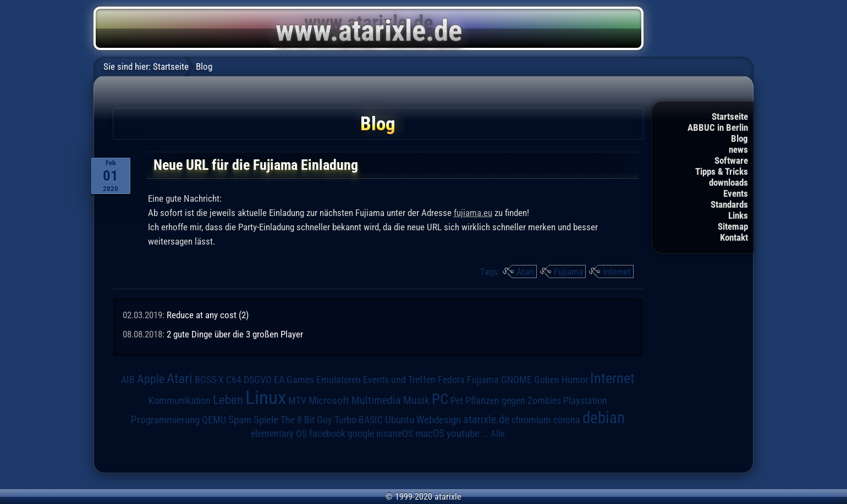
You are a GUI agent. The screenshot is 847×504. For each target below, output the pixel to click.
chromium (531, 420)
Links (738, 215)
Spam (240, 420)
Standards (729, 204)
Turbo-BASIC (359, 420)
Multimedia (376, 400)
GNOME (516, 380)
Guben (547, 380)
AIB (128, 380)
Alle (498, 434)
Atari (525, 272)
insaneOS (395, 434)
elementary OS (279, 433)
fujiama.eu (473, 213)
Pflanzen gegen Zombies (513, 401)
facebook (327, 434)
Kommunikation (180, 400)
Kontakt (734, 237)
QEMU (214, 420)
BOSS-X (209, 380)
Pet (457, 401)
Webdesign (439, 420)
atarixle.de (486, 420)
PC (440, 399)
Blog (739, 139)
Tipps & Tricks (722, 171)
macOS (430, 434)
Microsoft (329, 400)
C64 (234, 380)
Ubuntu (400, 420)
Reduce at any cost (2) (208, 315)
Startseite (730, 117)
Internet (617, 272)
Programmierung (165, 420)
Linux (266, 397)
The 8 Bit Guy (306, 420)
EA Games (294, 380)
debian (604, 418)
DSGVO (258, 380)
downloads (728, 182)
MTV (297, 400)
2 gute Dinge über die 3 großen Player (235, 334)
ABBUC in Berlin (718, 128)
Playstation (585, 401)
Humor (575, 380)
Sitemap (733, 226)
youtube (463, 433)
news (738, 149)
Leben (228, 400)
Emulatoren (339, 380)
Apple (151, 379)
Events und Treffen (399, 380)
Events (736, 193)
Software (731, 160)
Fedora (451, 380)
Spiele (266, 420)
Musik (416, 400)
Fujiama (568, 272)
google (361, 434)
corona (567, 420)
